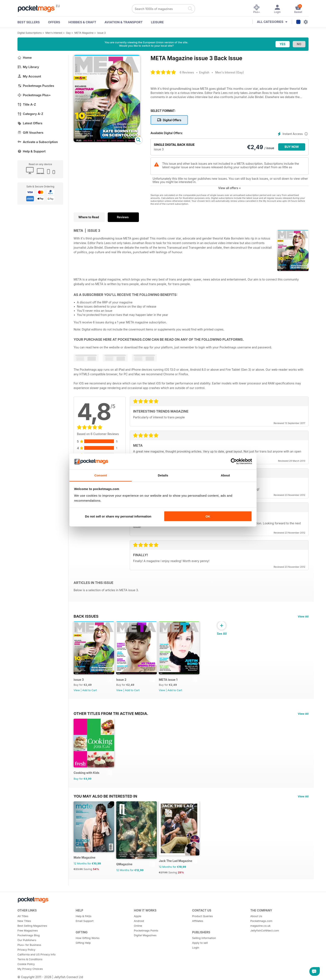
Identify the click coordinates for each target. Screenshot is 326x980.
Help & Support (31, 151)
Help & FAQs (84, 916)
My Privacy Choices (30, 969)
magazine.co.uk (260, 926)
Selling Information (204, 938)
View (77, 690)
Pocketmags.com (261, 921)
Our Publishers (27, 940)
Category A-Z (30, 114)
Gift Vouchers (30, 133)
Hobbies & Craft (82, 22)
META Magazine (84, 33)
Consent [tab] (101, 475)
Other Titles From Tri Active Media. (111, 713)
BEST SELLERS (29, 22)
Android (139, 921)
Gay (68, 33)
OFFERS (54, 22)
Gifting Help (83, 943)
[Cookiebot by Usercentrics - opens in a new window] (234, 461)
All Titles (23, 916)
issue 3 (101, 33)
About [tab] (225, 475)
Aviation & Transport (124, 22)
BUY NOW (292, 147)
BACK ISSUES (86, 616)
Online (138, 926)
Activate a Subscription (38, 142)
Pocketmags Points (146, 930)
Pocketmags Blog (29, 935)
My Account (29, 76)
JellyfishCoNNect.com (265, 930)
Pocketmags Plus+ (34, 95)
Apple (138, 916)
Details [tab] (163, 475)
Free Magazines (28, 930)
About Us (256, 916)
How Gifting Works (88, 938)
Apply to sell (200, 943)
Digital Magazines (145, 935)
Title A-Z (27, 104)
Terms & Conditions (30, 959)
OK (208, 516)
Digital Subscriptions (30, 33)
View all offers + (229, 188)
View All (303, 616)
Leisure (157, 22)
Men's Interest (54, 33)
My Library (28, 67)
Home (25, 58)
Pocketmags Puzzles (36, 86)
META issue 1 (168, 680)
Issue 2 (121, 680)
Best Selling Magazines (32, 926)
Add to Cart (90, 690)
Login (196, 948)
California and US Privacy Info (36, 954)
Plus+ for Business (29, 945)
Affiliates (198, 921)
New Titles (24, 921)
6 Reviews (187, 72)
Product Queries (203, 916)
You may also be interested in (105, 796)
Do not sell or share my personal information (118, 516)
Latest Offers (30, 123)
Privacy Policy (26, 950)
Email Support (85, 921)
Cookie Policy (26, 964)
